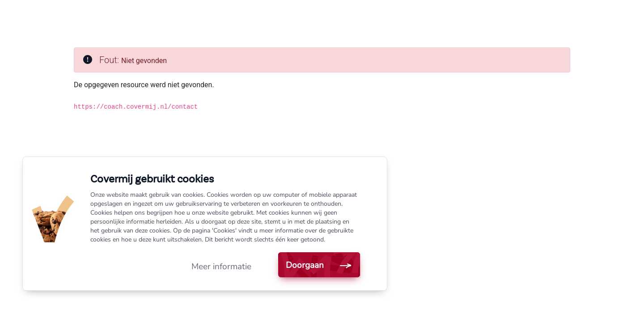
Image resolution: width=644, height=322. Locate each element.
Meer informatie (221, 267)
